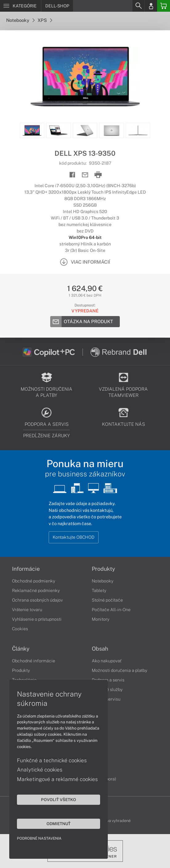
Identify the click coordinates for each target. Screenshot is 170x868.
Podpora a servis (108, 680)
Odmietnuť (59, 824)
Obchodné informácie (34, 661)
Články (21, 649)
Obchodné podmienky (34, 581)
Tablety (99, 590)
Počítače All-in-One (111, 610)
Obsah (100, 649)
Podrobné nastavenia (39, 838)
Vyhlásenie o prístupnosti (37, 619)
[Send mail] (85, 175)
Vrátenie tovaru (27, 610)
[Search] (138, 6)
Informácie (26, 569)
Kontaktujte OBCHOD (74, 537)
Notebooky (20, 20)
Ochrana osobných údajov (37, 600)
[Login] (151, 6)
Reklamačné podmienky (36, 590)
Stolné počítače (107, 600)
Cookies (20, 629)
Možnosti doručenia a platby (119, 670)
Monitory (101, 619)
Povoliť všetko (59, 800)
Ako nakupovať (107, 661)
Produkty (103, 569)
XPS (45, 20)
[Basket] (164, 6)
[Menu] (20, 6)
